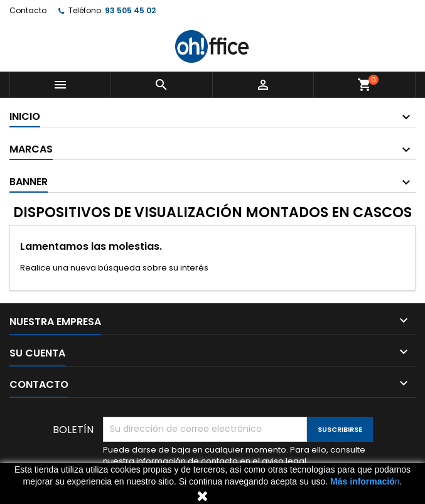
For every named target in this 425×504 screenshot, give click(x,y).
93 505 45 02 (130, 10)
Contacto (28, 10)
